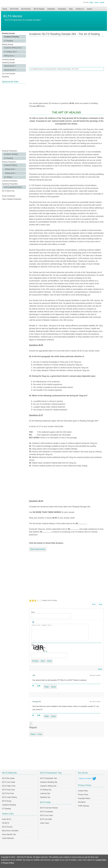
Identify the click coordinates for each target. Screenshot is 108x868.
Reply (47, 687)
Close (40, 734)
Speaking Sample (8, 63)
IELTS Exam (26, 9)
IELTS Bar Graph (8, 778)
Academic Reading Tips (49, 782)
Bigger (92, 2)
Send (43, 661)
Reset (97, 2)
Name (33, 612)
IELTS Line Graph (9, 782)
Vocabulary (62, 9)
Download (51, 9)
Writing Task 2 (9, 56)
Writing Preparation (9, 162)
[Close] (31, 724)
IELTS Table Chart (9, 786)
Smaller (102, 2)
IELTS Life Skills (46, 819)
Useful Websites (8, 838)
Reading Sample (8, 33)
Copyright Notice (84, 798)
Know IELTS (7, 819)
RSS (100, 669)
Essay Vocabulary (9, 196)
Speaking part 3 (10, 70)
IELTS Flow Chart (8, 790)
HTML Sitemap (83, 806)
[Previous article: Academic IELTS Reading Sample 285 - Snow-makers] (94, 604)
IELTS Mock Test (8, 191)
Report (33, 734)
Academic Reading (11, 37)
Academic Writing (10, 165)
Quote (53, 687)
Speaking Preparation (10, 184)
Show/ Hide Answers (38, 549)
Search (90, 9)
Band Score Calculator (10, 831)
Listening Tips (45, 793)
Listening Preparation (10, 181)
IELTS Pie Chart (8, 793)
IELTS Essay (7, 801)
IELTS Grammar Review (49, 808)
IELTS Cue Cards (46, 815)
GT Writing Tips (46, 790)
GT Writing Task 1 (11, 52)
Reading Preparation (10, 151)
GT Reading (9, 41)
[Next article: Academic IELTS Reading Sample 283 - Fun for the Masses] (101, 604)
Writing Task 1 (10, 169)
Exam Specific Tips (9, 834)
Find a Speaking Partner (13, 187)
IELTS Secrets (7, 827)
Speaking (5, 77)
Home (5, 9)
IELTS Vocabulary (47, 812)
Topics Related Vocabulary (12, 199)
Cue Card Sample (9, 74)
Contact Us (80, 9)
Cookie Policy (83, 791)
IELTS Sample (39, 9)
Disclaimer (82, 802)
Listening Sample (8, 59)
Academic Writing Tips (48, 786)
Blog (71, 9)
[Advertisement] (14, 116)
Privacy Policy (83, 795)
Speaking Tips (45, 797)
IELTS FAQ (14, 9)
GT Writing (8, 177)
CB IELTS (6, 823)
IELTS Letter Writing (9, 797)
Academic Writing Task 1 (13, 48)
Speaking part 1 (10, 66)
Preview (35, 661)
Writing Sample (8, 44)
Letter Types (45, 823)
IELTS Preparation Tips (48, 778)
